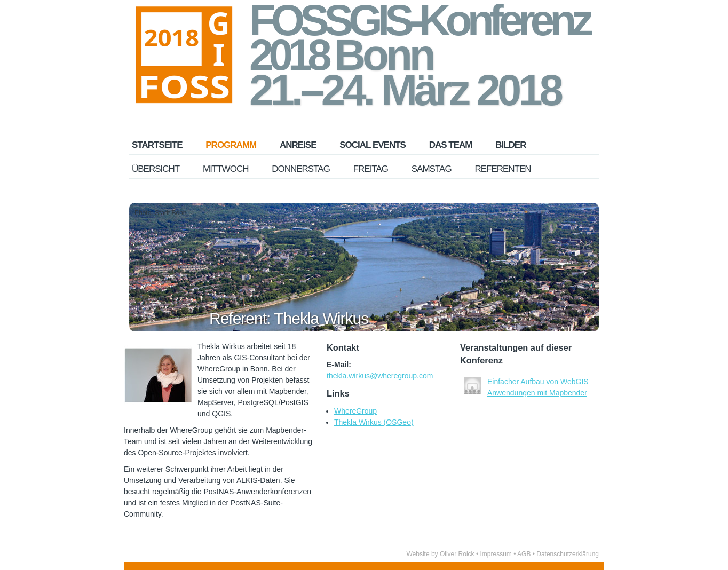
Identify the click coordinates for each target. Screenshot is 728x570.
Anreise (298, 145)
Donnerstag (301, 169)
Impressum (496, 554)
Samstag (432, 169)
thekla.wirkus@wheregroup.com (380, 376)
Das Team (451, 145)
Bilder (511, 145)
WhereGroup (355, 411)
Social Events (373, 145)
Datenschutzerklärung (568, 554)
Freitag (371, 169)
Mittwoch (225, 169)
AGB (524, 554)
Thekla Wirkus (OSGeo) (374, 422)
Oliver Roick (457, 554)
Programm (231, 145)
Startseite (157, 145)
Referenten (503, 169)
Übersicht (156, 169)
